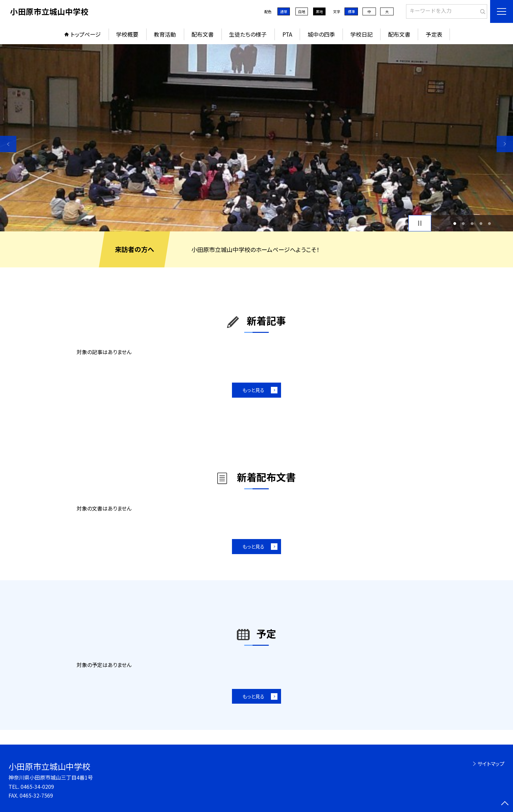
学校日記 (362, 34)
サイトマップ (491, 764)
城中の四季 (321, 34)
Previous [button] (8, 144)
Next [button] (505, 144)
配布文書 (203, 34)
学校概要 (127, 34)
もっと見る (253, 390)
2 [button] (463, 223)
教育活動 (165, 34)
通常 (284, 11)
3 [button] (472, 223)
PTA (287, 34)
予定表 (434, 34)
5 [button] (490, 223)
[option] (256, 138)
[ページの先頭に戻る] (505, 804)
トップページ (86, 34)
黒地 (319, 11)
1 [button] (455, 223)
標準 (351, 11)
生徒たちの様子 (248, 34)
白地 (302, 11)
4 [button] (481, 223)
